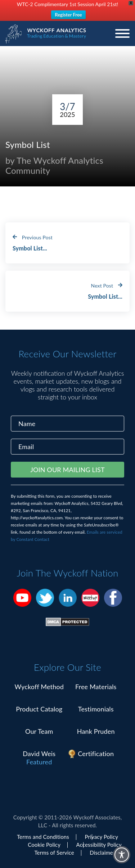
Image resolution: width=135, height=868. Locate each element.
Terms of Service (54, 853)
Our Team (39, 731)
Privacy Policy (102, 837)
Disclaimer (102, 853)
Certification (96, 754)
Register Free (68, 15)
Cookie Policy (44, 845)
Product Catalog (39, 709)
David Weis (39, 754)
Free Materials (96, 687)
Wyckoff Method (39, 687)
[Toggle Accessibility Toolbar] (122, 855)
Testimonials (96, 709)
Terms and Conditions (43, 837)
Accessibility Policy (99, 845)
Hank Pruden (96, 731)
